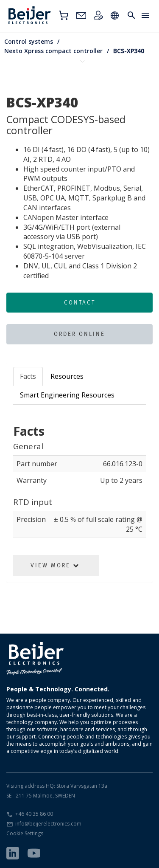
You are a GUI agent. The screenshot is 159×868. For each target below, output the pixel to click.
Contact (80, 302)
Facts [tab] (28, 376)
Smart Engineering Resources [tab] (67, 395)
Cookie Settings (25, 833)
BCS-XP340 (129, 51)
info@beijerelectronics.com (48, 824)
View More (55, 565)
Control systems (29, 41)
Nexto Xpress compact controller (53, 51)
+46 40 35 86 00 (34, 814)
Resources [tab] (67, 376)
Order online (79, 334)
